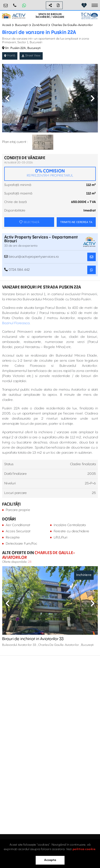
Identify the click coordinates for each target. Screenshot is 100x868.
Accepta (50, 860)
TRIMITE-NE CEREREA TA (76, 222)
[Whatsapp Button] (24, 5)
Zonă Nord (40, 25)
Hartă (10, 56)
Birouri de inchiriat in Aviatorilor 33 (33, 639)
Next (93, 98)
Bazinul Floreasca (16, 323)
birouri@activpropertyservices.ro (6, 4)
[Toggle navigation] (95, 5)
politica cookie (84, 849)
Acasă (7, 25)
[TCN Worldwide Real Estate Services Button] (89, 16)
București (22, 25)
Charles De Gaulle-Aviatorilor (72, 25)
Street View (31, 56)
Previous (7, 98)
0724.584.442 (15, 4)
